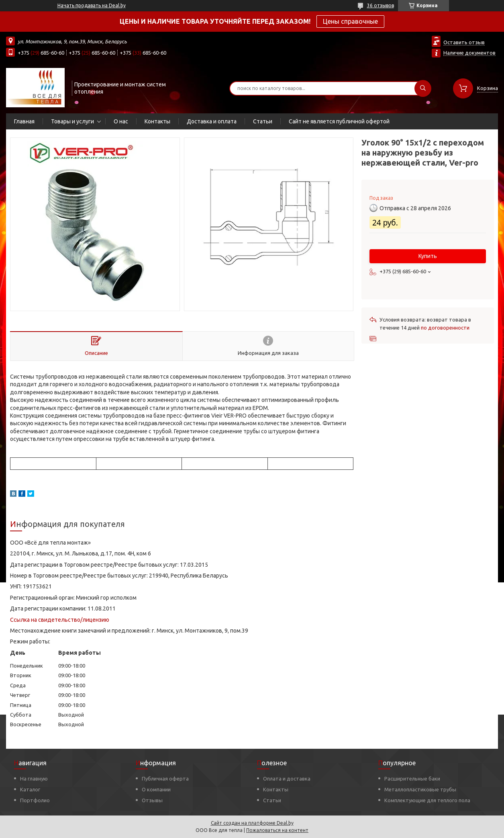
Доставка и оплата (212, 121)
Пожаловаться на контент (277, 830)
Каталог (30, 789)
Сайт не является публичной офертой (339, 121)
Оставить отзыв (464, 42)
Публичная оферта (165, 779)
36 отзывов (381, 5)
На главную (34, 779)
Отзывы (152, 800)
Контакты (157, 121)
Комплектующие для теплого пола (427, 800)
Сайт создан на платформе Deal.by (252, 823)
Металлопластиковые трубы (420, 789)
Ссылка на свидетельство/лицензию (60, 620)
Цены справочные (350, 21)
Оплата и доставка (287, 779)
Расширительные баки (412, 779)
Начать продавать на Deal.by (92, 5)
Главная (24, 121)
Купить (428, 256)
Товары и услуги (72, 121)
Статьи (263, 121)
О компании (156, 789)
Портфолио (35, 800)
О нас (121, 121)
